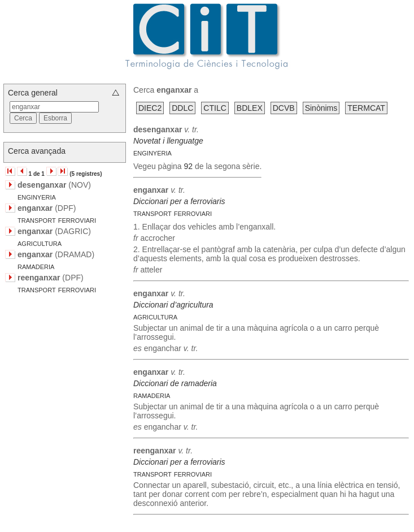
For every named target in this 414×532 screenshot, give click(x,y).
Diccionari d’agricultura (173, 305)
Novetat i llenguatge (168, 141)
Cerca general (33, 93)
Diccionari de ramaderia (175, 383)
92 (189, 166)
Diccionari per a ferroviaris (179, 201)
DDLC (182, 108)
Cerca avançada (37, 151)
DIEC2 (150, 108)
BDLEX (250, 108)
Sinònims (321, 108)
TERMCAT (366, 108)
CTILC (215, 108)
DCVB (284, 108)
